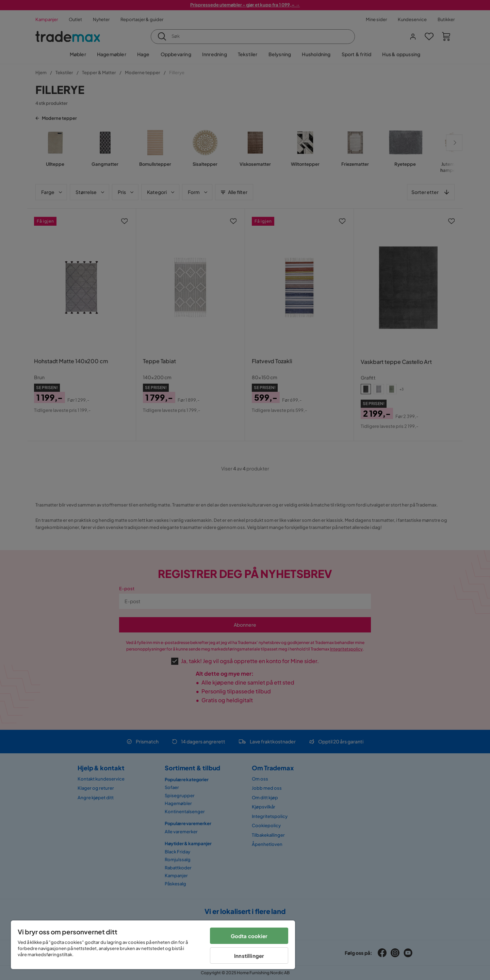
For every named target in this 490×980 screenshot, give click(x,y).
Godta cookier (249, 936)
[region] (153, 945)
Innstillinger (249, 956)
